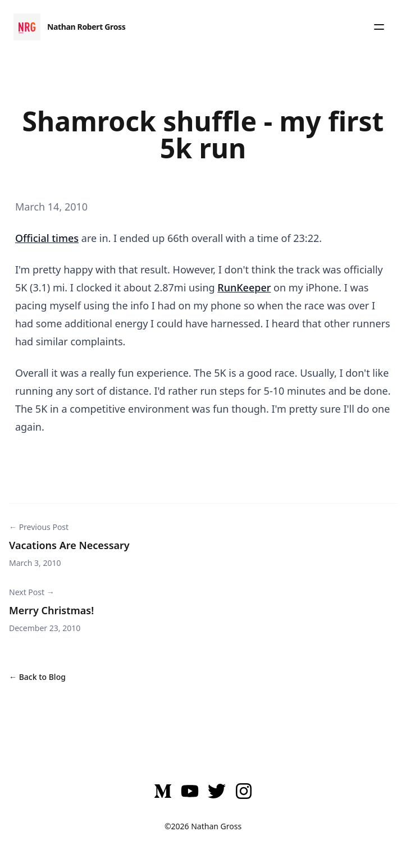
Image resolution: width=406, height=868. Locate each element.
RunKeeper (244, 287)
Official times (47, 238)
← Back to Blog (37, 677)
